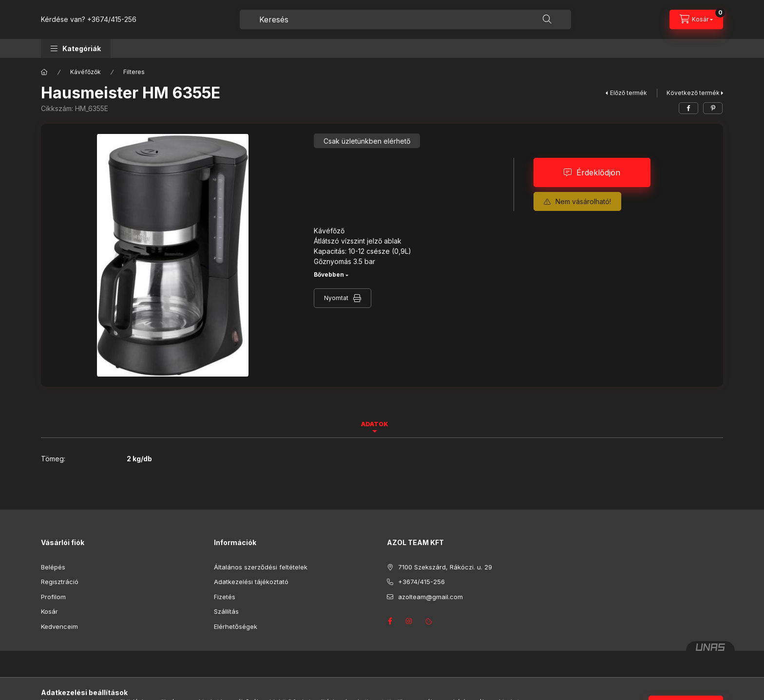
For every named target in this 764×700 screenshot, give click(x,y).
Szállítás (226, 611)
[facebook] (688, 108)
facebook (390, 621)
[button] (76, 48)
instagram (409, 621)
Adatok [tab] (375, 424)
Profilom (53, 597)
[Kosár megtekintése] (696, 19)
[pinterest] (713, 108)
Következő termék (693, 93)
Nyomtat (336, 298)
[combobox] (405, 19)
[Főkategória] (44, 72)
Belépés (53, 567)
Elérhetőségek (236, 626)
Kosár (49, 611)
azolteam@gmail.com (430, 597)
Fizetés (225, 597)
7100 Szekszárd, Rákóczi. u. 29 (445, 567)
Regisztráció (60, 582)
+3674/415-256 (112, 19)
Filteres (134, 72)
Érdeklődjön (598, 172)
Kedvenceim (59, 626)
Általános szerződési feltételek (261, 567)
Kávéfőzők (86, 72)
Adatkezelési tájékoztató (251, 582)
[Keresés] (547, 19)
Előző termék (629, 93)
